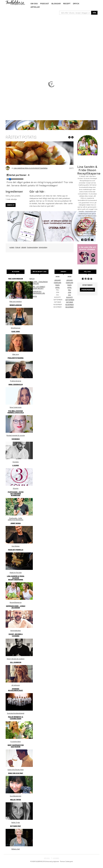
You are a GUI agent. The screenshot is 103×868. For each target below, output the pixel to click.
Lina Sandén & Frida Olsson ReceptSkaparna (31, 168)
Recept (67, 4)
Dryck (76, 4)
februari (57, 283)
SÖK (94, 13)
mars (57, 285)
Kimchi (32, 279)
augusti (69, 297)
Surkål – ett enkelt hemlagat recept (37, 287)
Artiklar (35, 7)
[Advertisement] (52, 34)
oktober (69, 302)
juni (69, 292)
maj (69, 290)
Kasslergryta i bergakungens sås (37, 292)
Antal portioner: (19, 175)
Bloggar (56, 4)
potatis (12, 247)
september (70, 300)
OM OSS (47, 858)
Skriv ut (11, 205)
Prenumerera (87, 290)
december (69, 307)
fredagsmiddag (32, 247)
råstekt (24, 247)
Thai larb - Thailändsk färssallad (39, 283)
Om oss (34, 4)
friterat (18, 247)
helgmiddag (43, 247)
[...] (75, 13)
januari (57, 280)
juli (69, 295)
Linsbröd (33, 296)
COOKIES (56, 858)
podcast (45, 4)
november (69, 304)
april (57, 287)
